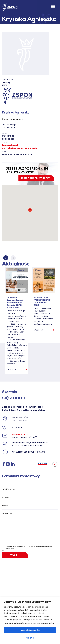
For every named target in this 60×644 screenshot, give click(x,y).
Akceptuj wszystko (30, 630)
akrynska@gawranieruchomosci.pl (20, 148)
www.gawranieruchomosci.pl (17, 154)
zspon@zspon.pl (20, 434)
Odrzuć (30, 638)
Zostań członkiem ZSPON (35, 178)
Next (13, 258)
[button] (30, 211)
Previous (6, 258)
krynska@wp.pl (10, 145)
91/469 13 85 (8, 136)
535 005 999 (8, 139)
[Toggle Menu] (53, 7)
